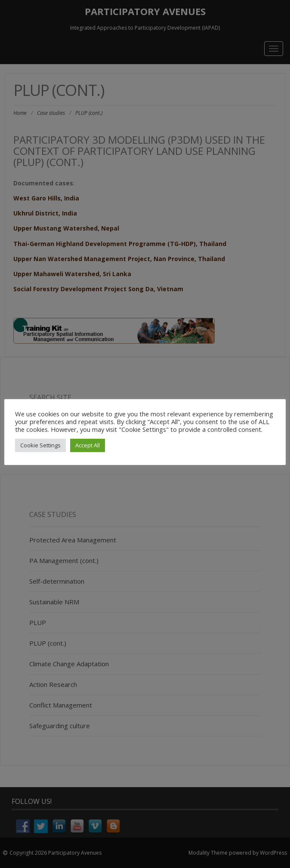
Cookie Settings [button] (40, 445)
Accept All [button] (88, 445)
